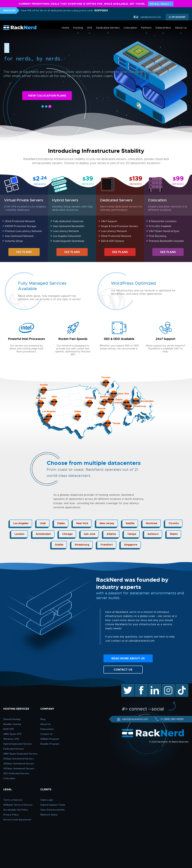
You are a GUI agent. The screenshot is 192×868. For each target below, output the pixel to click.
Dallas (61, 523)
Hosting (78, 28)
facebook (141, 685)
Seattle (130, 523)
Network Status (49, 815)
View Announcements (52, 810)
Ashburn (153, 534)
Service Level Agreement (17, 820)
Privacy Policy (11, 815)
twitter (125, 685)
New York (82, 523)
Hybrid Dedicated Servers (18, 744)
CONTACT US (123, 670)
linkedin (153, 685)
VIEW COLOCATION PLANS (47, 96)
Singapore (131, 545)
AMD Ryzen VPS (12, 734)
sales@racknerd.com (150, 17)
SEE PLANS (24, 252)
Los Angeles (21, 523)
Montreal (151, 523)
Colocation (130, 28)
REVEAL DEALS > (161, 4)
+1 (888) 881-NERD (172, 719)
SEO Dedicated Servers (16, 773)
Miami (174, 534)
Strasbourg (82, 545)
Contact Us (46, 734)
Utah (43, 523)
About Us (181, 28)
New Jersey (107, 523)
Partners (146, 28)
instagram (168, 685)
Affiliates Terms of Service (18, 805)
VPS (90, 28)
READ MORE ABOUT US (128, 658)
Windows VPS (11, 739)
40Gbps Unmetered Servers (19, 768)
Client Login (47, 800)
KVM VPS (9, 729)
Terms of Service (13, 800)
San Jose (90, 534)
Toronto (174, 523)
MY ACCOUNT (178, 17)
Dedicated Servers (108, 28)
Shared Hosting (12, 719)
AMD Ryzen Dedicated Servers (20, 754)
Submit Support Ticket (53, 805)
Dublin (59, 545)
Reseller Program (50, 744)
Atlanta (111, 534)
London (19, 534)
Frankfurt (107, 545)
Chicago (67, 534)
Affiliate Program (50, 739)
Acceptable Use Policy (16, 810)
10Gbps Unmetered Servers (19, 759)
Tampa (132, 534)
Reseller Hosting (12, 724)
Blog (43, 719)
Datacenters (163, 28)
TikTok (179, 685)
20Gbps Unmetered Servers (19, 764)
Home (65, 28)
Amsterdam (43, 534)
